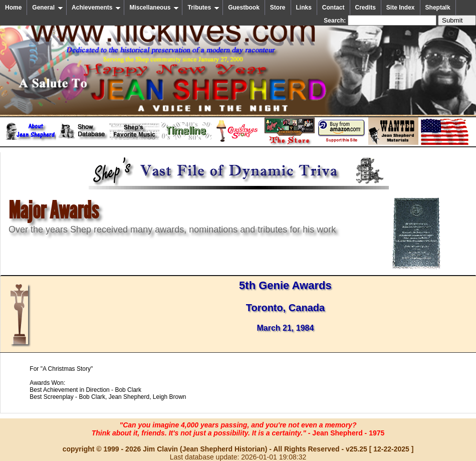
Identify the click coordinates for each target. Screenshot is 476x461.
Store (278, 8)
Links (304, 8)
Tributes (203, 8)
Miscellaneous (154, 8)
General (48, 8)
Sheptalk (438, 8)
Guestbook (244, 8)
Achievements (96, 8)
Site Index (401, 8)
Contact (333, 8)
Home (13, 8)
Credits (366, 8)
